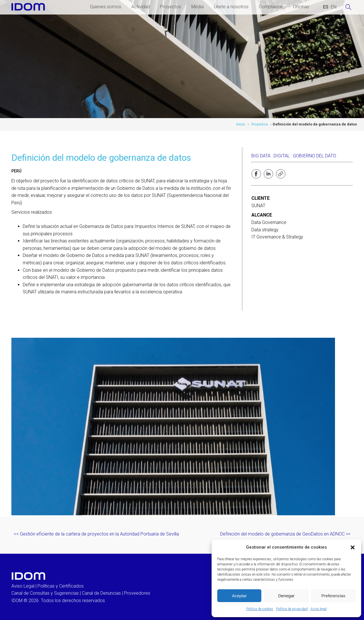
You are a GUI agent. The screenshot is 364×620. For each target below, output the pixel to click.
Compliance (271, 7)
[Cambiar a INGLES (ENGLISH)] (334, 7)
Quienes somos (106, 7)
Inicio (241, 124)
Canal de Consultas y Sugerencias (45, 593)
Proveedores (137, 593)
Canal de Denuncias (101, 593)
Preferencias (333, 596)
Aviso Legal (23, 586)
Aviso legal (319, 609)
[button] (353, 547)
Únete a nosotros (231, 7)
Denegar (286, 596)
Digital (282, 156)
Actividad (141, 7)
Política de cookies (260, 609)
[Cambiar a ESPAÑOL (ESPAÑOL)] (326, 7)
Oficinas (301, 7)
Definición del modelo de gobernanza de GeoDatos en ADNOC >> (285, 534)
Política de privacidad (292, 609)
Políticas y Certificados (61, 586)
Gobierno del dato (315, 156)
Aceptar (239, 596)
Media (197, 7)
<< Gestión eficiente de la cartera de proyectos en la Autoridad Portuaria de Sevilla (96, 534)
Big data (261, 156)
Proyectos (171, 7)
